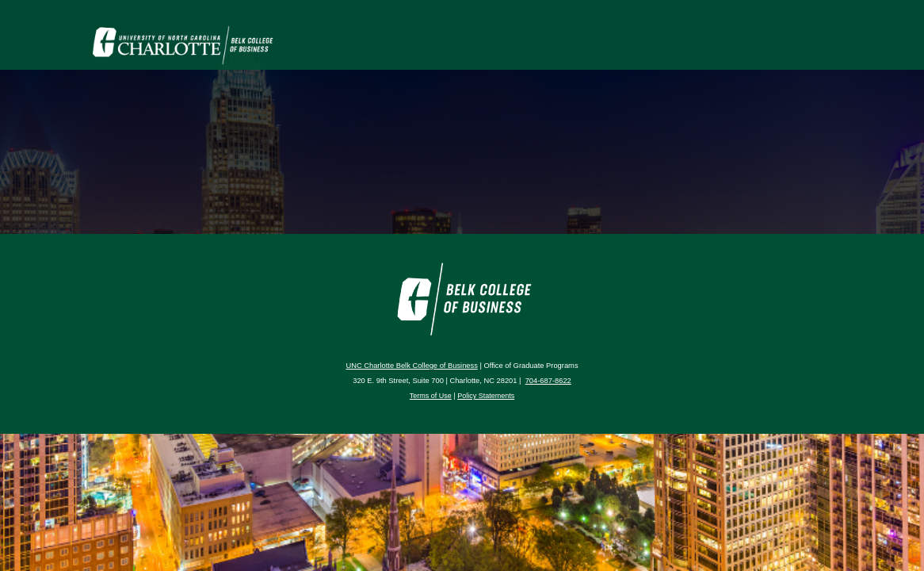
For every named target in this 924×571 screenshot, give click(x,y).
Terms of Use (431, 396)
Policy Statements (486, 396)
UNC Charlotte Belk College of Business (411, 366)
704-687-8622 (548, 381)
